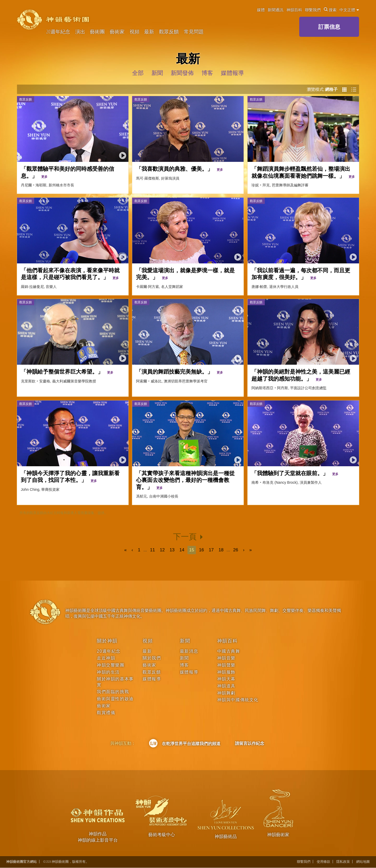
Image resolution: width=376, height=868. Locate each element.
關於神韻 (107, 641)
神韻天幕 (226, 679)
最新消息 (189, 651)
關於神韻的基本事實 (115, 682)
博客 (184, 665)
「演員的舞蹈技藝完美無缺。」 (180, 371)
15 (192, 550)
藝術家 (117, 32)
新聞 (185, 641)
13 (172, 550)
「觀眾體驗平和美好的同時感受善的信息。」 (67, 172)
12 (162, 550)
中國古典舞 (229, 651)
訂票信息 (329, 27)
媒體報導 (152, 679)
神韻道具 (226, 686)
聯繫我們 (313, 10)
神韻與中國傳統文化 (238, 700)
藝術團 (97, 32)
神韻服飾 (226, 672)
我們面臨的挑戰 (113, 692)
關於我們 (152, 658)
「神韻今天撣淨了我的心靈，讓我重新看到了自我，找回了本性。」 (70, 476)
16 (201, 550)
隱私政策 (343, 862)
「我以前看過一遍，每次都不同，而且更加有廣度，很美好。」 (301, 273)
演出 (80, 32)
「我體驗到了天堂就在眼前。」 (295, 473)
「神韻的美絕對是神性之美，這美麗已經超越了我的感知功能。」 (301, 375)
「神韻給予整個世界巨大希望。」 (67, 371)
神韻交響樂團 (111, 665)
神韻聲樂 (226, 665)
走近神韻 (106, 658)
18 (221, 550)
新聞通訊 (275, 10)
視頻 (134, 32)
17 (211, 550)
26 (236, 550)
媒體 (261, 10)
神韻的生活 (108, 672)
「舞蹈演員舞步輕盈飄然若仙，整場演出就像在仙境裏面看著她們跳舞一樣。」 (303, 172)
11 (152, 550)
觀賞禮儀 (106, 713)
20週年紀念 (58, 32)
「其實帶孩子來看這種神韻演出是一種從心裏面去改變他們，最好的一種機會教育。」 (185, 480)
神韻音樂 (226, 658)
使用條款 (324, 862)
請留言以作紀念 (250, 743)
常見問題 (194, 32)
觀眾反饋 (169, 32)
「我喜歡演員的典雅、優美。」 (180, 169)
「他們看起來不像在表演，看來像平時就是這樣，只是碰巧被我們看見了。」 (70, 273)
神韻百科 (294, 10)
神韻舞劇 (226, 693)
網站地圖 (363, 862)
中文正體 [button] (349, 10)
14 (182, 550)
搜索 (330, 10)
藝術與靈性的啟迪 (115, 699)
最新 (149, 32)
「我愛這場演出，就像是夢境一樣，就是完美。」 (185, 273)
